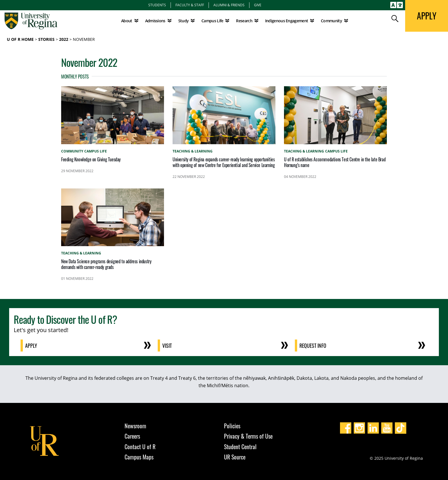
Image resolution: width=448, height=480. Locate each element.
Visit (167, 346)
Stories (46, 39)
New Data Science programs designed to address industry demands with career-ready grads (106, 264)
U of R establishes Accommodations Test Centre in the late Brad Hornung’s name (335, 162)
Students (157, 5)
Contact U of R (140, 447)
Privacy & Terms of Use (248, 436)
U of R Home (20, 39)
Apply (31, 346)
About (127, 21)
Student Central (240, 447)
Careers (132, 436)
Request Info (313, 346)
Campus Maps (139, 457)
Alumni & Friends (229, 5)
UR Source (235, 457)
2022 (64, 39)
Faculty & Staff (190, 5)
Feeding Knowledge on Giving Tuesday (91, 159)
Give (258, 5)
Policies (232, 426)
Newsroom (135, 426)
